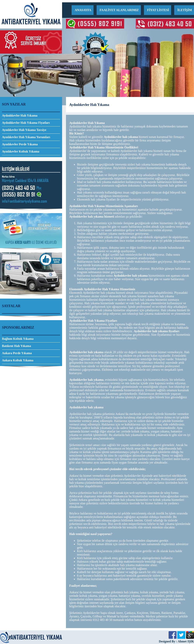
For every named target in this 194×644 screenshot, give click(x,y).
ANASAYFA (83, 10)
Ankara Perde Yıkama (17, 353)
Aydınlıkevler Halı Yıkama (20, 115)
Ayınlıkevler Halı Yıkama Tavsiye (24, 130)
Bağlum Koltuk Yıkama (18, 339)
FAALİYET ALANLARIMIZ (119, 10)
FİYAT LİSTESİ (158, 10)
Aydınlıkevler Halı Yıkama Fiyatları (26, 123)
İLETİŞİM (185, 10)
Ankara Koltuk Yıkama (18, 360)
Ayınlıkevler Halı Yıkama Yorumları (26, 137)
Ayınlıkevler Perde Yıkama (20, 144)
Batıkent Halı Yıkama (16, 346)
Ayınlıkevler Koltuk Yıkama (21, 151)
